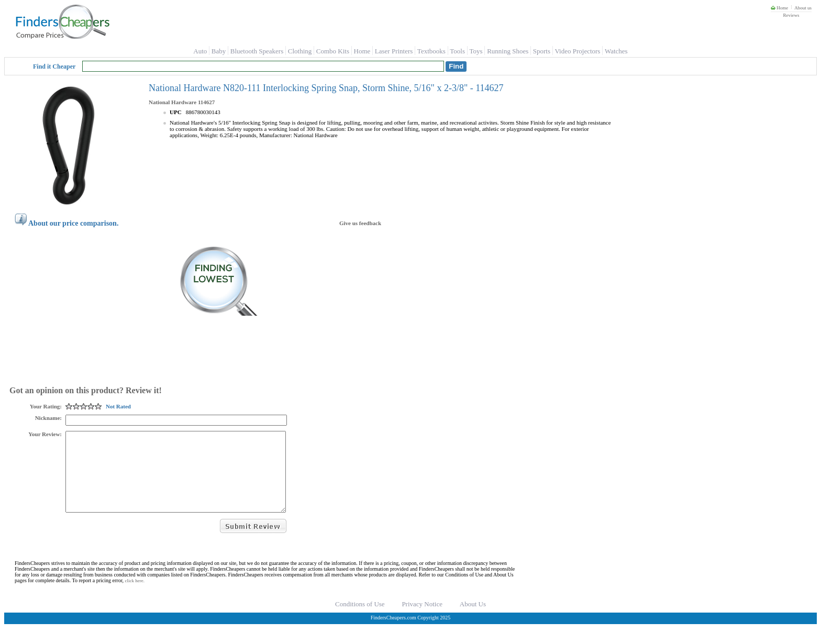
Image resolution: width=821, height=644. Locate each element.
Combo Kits (333, 51)
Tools (457, 51)
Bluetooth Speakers (257, 51)
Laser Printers (394, 51)
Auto (200, 51)
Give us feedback (360, 223)
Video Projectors (577, 51)
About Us (473, 620)
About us (803, 8)
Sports (542, 51)
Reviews (791, 15)
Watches (616, 51)
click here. (135, 596)
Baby (219, 51)
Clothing (300, 51)
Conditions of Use (360, 620)
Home (779, 8)
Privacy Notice (422, 620)
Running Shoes (508, 51)
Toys (476, 51)
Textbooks (431, 51)
